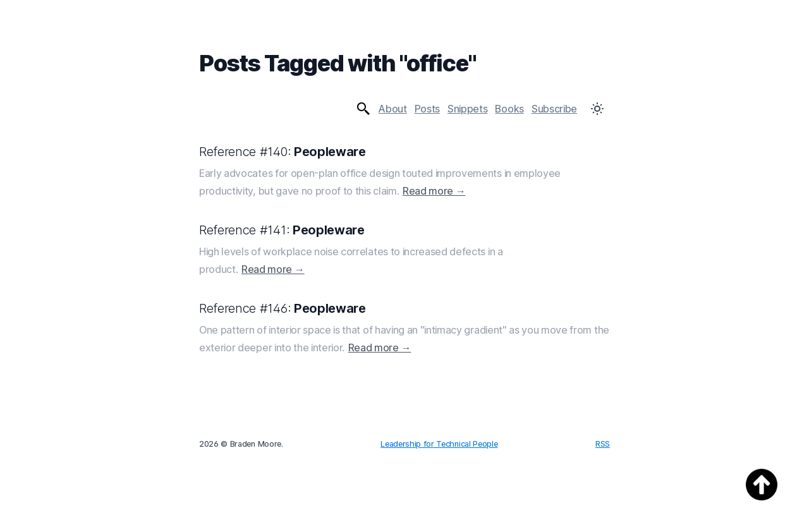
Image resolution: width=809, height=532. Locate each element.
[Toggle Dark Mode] (597, 109)
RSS (603, 444)
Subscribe (554, 109)
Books (509, 109)
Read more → (434, 191)
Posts (427, 109)
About (392, 109)
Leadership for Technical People (439, 444)
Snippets (467, 109)
